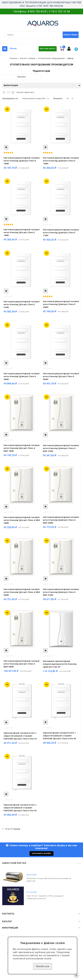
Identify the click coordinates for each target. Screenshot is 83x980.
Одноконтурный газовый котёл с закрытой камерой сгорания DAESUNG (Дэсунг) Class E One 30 (59, 736)
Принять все (43, 966)
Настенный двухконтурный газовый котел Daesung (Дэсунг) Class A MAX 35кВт (22, 592)
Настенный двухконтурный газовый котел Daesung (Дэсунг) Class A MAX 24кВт (22, 520)
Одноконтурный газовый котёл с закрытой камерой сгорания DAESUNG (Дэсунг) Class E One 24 (20, 736)
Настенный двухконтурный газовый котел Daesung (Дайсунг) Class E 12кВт (61, 161)
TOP (76, 976)
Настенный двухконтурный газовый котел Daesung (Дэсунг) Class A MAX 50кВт (22, 664)
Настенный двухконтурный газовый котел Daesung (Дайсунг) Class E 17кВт (61, 233)
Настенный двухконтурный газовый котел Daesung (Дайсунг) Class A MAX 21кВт (61, 448)
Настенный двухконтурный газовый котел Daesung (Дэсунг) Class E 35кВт (61, 376)
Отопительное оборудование (52, 58)
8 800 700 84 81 (38, 11)
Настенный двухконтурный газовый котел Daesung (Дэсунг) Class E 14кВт (22, 232)
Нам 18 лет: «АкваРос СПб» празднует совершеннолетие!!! (45, 897)
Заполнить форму (41, 854)
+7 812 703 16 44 (59, 11)
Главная (14, 58)
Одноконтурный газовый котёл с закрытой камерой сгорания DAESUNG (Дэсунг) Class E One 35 (20, 808)
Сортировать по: (10, 98)
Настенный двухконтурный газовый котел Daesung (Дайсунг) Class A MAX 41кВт (61, 592)
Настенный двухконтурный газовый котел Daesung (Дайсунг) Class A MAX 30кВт (61, 520)
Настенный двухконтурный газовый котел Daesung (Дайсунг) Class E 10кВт (22, 161)
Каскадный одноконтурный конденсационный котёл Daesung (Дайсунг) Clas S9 (60, 664)
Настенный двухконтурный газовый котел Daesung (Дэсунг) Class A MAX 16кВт (22, 448)
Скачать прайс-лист (25, 92)
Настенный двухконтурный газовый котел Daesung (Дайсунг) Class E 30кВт (22, 376)
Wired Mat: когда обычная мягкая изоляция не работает (49, 880)
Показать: (58, 98)
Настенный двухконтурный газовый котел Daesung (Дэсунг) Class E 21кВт (22, 304)
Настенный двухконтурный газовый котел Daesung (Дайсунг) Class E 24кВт (61, 304)
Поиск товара (71, 35)
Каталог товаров (28, 58)
